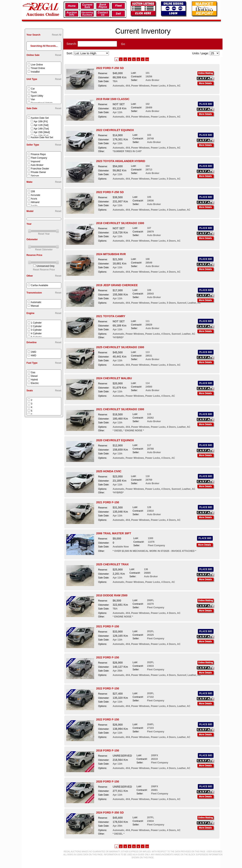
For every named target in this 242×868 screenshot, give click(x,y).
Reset (58, 55)
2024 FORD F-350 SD (110, 813)
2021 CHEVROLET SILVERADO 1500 (120, 409)
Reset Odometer (44, 250)
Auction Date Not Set (42, 137)
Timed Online (38, 68)
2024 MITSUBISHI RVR (111, 254)
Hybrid (34, 380)
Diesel (34, 376)
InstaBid (35, 72)
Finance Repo (38, 154)
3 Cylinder (36, 330)
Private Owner (38, 172)
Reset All (57, 35)
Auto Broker (37, 165)
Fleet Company (39, 158)
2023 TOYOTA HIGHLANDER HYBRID (121, 161)
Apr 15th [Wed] (42, 132)
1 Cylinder (36, 323)
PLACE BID (206, 104)
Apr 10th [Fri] (41, 122)
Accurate (36, 195)
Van (33, 99)
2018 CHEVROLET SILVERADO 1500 (120, 223)
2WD (34, 352)
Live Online (37, 65)
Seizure (35, 176)
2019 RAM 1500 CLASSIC (113, 99)
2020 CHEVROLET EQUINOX (115, 440)
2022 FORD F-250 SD (110, 68)
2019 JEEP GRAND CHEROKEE (117, 285)
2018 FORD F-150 (108, 750)
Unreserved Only (46, 266)
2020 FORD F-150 (108, 781)
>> (147, 60)
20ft (33, 191)
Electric (35, 383)
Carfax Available (40, 285)
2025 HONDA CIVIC (109, 471)
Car (33, 89)
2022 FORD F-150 (108, 657)
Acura (34, 199)
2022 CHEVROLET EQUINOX (115, 130)
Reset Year (44, 234)
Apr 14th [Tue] (41, 129)
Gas (33, 372)
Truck (34, 92)
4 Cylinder (36, 333)
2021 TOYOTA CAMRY (111, 316)
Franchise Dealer (40, 169)
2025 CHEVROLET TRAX (112, 564)
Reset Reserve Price (44, 270)
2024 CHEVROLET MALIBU (114, 378)
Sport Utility (37, 96)
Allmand (35, 202)
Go (123, 44)
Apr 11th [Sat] (41, 125)
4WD (34, 356)
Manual (35, 306)
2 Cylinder (36, 326)
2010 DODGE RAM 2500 (112, 595)
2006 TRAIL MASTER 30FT (114, 533)
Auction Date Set (40, 118)
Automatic (36, 302)
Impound (36, 161)
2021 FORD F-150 (108, 502)
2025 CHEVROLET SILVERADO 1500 (120, 347)
